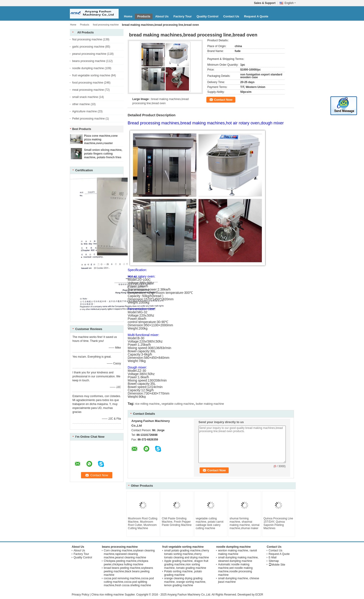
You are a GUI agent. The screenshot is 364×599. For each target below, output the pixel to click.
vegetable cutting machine (178, 404)
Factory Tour (183, 16)
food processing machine (106, 25)
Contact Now (223, 100)
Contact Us (231, 16)
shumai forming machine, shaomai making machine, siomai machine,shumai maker (245, 523)
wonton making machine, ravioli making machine (237, 552)
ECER (259, 595)
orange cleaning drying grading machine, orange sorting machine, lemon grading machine (185, 582)
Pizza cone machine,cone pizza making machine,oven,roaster (101, 139)
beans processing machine (89, 61)
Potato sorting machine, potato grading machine (183, 573)
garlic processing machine (88, 47)
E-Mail (273, 557)
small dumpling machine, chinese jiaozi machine (239, 580)
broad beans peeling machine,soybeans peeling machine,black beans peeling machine (128, 571)
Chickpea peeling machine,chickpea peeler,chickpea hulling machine (126, 563)
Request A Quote (256, 16)
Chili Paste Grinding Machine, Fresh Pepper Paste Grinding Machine (177, 522)
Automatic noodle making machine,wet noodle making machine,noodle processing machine (235, 570)
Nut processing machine (87, 39)
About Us (162, 16)
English (290, 3)
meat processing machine (88, 90)
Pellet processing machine (88, 119)
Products (144, 16)
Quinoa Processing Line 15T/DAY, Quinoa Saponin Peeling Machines (278, 523)
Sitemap (274, 561)
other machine (81, 104)
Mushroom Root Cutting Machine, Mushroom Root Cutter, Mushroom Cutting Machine (143, 523)
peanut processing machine (89, 54)
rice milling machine (147, 404)
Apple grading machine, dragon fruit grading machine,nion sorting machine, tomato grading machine (186, 564)
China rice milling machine (107, 595)
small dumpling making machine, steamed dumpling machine (238, 559)
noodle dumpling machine (88, 68)
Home (128, 16)
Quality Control (208, 16)
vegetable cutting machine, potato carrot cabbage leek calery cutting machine (210, 523)
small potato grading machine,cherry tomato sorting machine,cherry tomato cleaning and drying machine (187, 554)
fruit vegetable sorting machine (91, 75)
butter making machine (210, 404)
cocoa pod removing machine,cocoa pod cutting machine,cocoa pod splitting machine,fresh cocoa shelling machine (129, 582)
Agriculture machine (84, 111)
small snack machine (85, 97)
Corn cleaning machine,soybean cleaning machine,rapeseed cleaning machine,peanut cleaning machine (129, 554)
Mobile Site (277, 565)
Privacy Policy (80, 595)
